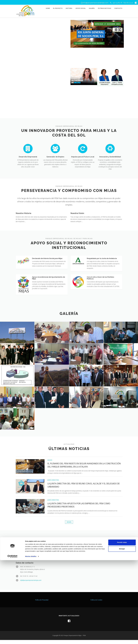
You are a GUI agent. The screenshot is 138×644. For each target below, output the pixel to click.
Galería (92, 8)
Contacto (118, 8)
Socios (50, 464)
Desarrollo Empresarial (28, 157)
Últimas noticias (105, 8)
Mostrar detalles (31, 640)
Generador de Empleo (55, 157)
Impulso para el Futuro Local (83, 157)
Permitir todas (122, 626)
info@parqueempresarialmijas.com (95, 3)
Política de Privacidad (42, 604)
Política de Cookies (96, 604)
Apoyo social (81, 8)
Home (48, 8)
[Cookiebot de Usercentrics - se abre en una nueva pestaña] (12, 640)
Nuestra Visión (77, 213)
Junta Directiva (53, 484)
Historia (69, 8)
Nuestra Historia (23, 213)
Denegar (122, 633)
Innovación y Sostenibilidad (110, 157)
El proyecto (58, 8)
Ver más (69, 526)
